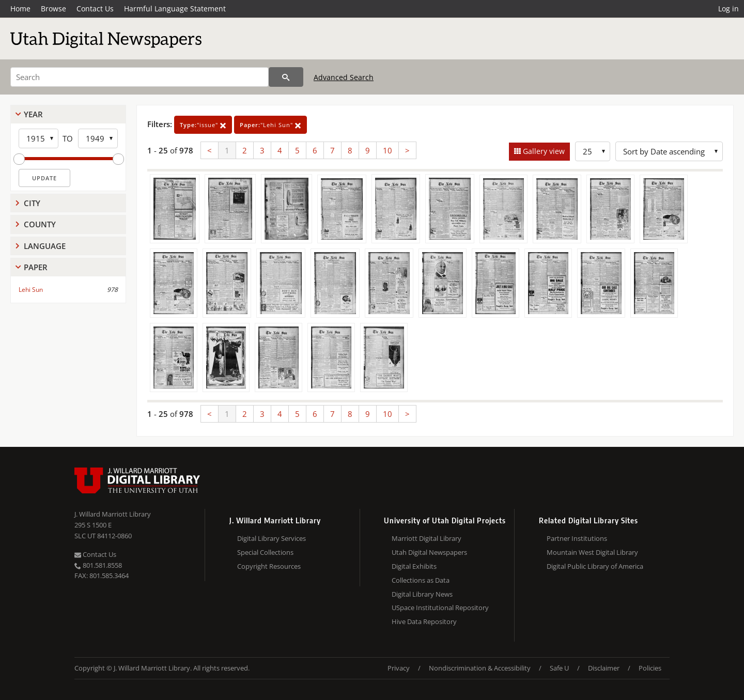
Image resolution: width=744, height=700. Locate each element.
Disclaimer (604, 668)
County (40, 224)
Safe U (559, 668)
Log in (729, 9)
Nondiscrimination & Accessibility (480, 668)
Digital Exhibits (414, 566)
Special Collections (265, 552)
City (32, 203)
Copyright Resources (269, 566)
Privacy (399, 668)
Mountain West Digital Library (592, 552)
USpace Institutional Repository (440, 608)
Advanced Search (344, 77)
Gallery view (543, 151)
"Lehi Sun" (270, 125)
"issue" (203, 125)
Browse (53, 9)
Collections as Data (421, 580)
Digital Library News (422, 594)
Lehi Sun (31, 290)
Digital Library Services (272, 538)
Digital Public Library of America (595, 566)
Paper (36, 267)
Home (20, 9)
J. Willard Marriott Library (113, 514)
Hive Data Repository (424, 621)
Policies (650, 668)
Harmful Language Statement (175, 9)
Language (45, 246)
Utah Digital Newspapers (429, 552)
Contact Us (95, 9)
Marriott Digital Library (427, 538)
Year (33, 114)
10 (388, 150)
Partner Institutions (577, 538)
